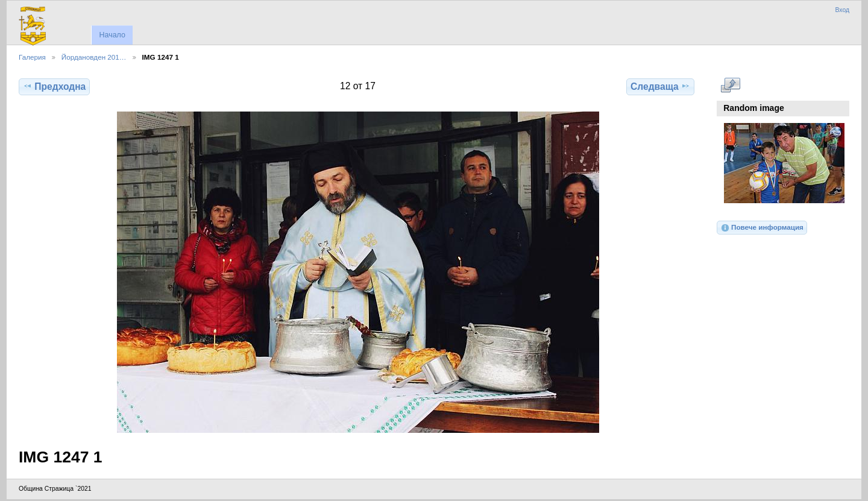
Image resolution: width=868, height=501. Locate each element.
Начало (112, 35)
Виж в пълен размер (730, 85)
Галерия (32, 57)
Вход (842, 10)
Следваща (660, 86)
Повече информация (762, 228)
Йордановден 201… (94, 57)
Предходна (54, 86)
